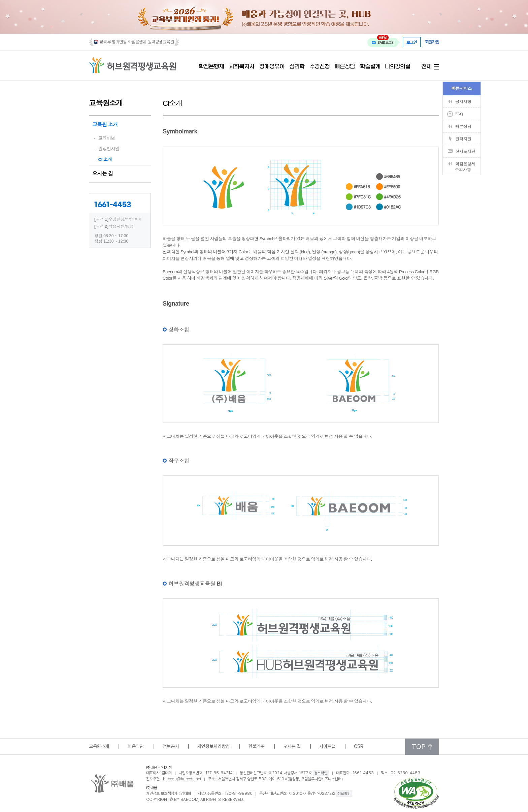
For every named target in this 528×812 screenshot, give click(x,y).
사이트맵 (327, 746)
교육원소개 (99, 746)
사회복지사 (242, 67)
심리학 (297, 67)
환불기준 (256, 746)
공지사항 (463, 101)
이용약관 (136, 746)
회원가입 (432, 42)
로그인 (412, 42)
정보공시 (171, 746)
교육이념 (107, 138)
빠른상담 (345, 67)
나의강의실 (398, 67)
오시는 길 (103, 174)
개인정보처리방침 (213, 746)
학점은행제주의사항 (465, 167)
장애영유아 (272, 67)
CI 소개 (105, 160)
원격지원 (463, 139)
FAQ (459, 114)
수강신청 (320, 67)
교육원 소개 (105, 124)
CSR (359, 746)
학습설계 (370, 67)
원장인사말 (109, 149)
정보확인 (321, 773)
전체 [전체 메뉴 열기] (426, 67)
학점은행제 (211, 67)
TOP (422, 746)
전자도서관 (465, 151)
